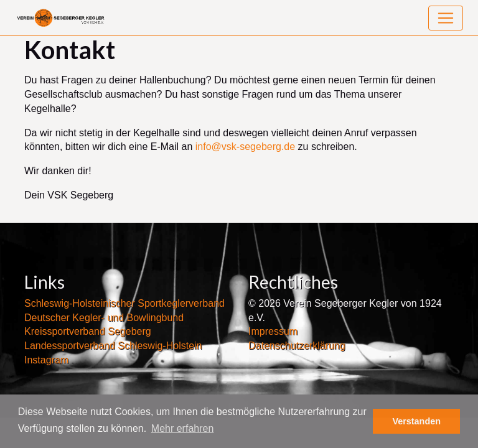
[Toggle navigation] (446, 18)
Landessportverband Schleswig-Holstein (113, 346)
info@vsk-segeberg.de (245, 147)
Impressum (273, 331)
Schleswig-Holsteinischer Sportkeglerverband (124, 303)
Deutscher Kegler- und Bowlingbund (104, 318)
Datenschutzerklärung (297, 346)
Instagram (46, 360)
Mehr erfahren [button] (183, 428)
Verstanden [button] (416, 421)
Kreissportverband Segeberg (88, 331)
